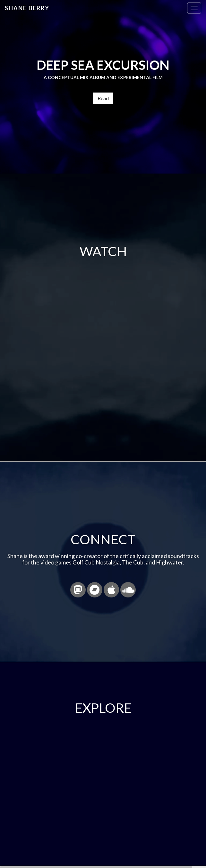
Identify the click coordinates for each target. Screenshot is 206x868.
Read (103, 98)
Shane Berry (27, 8)
